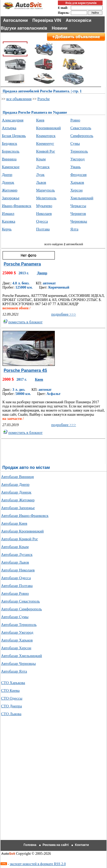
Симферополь (82, 136)
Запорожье (11, 198)
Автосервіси (78, 20)
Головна (30, 845)
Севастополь (81, 128)
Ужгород (77, 159)
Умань (75, 167)
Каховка (9, 221)
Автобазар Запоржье (18, 508)
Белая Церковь (14, 136)
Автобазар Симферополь (21, 609)
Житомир (10, 190)
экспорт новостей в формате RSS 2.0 (38, 864)
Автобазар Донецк (16, 492)
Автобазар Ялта (14, 671)
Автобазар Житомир (18, 500)
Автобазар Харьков (17, 640)
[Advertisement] (53, 784)
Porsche (44, 99)
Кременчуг (45, 143)
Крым (41, 159)
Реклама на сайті (56, 845)
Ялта (74, 229)
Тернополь (79, 151)
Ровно (75, 120)
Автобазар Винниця (17, 477)
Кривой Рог (46, 151)
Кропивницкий (49, 128)
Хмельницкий (82, 198)
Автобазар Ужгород (17, 632)
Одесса (42, 221)
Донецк (8, 182)
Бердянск (9, 143)
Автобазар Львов (15, 562)
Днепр (7, 175)
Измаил (8, 214)
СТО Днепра (12, 706)
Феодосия (78, 175)
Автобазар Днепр (15, 484)
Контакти (82, 845)
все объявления (19, 99)
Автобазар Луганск (17, 555)
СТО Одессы (12, 698)
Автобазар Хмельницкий (21, 656)
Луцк (40, 175)
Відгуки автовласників (24, 28)
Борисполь (11, 151)
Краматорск (46, 136)
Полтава (43, 229)
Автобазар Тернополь (19, 625)
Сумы (75, 143)
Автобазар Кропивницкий (22, 531)
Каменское (11, 167)
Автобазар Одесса (16, 578)
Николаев (44, 214)
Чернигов (78, 214)
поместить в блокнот (25, 322)
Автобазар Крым (15, 547)
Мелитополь (46, 198)
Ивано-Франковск (17, 206)
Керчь (7, 229)
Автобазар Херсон (16, 648)
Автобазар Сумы (15, 617)
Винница (9, 159)
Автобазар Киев (14, 523)
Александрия (13, 120)
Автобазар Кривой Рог (20, 539)
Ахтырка (9, 128)
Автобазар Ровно (15, 593)
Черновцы (79, 221)
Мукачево (44, 206)
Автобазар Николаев (18, 570)
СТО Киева (10, 691)
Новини (60, 28)
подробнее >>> (64, 314)
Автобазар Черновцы (18, 664)
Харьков (77, 182)
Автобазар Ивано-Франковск (25, 516)
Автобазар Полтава (17, 586)
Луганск (43, 167)
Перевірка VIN (47, 20)
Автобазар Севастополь (20, 601)
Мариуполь (46, 190)
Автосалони (16, 20)
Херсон (76, 190)
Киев (40, 120)
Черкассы (78, 206)
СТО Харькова (13, 683)
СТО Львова (11, 714)
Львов (41, 182)
